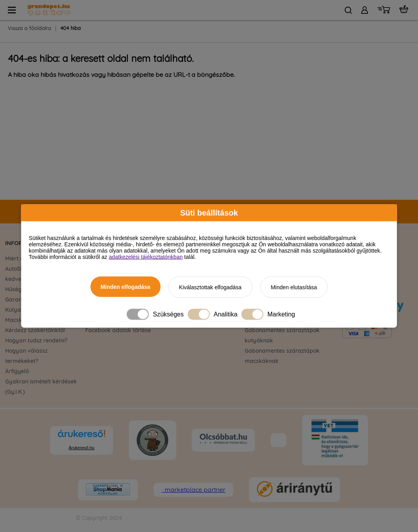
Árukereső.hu (81, 448)
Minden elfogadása (125, 287)
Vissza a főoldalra (30, 29)
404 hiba (71, 29)
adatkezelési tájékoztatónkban (146, 257)
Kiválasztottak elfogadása (210, 287)
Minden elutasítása (294, 287)
